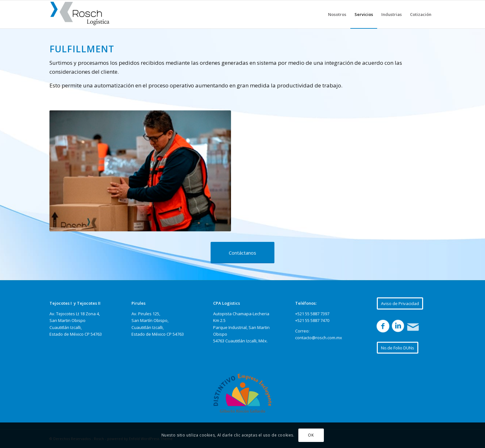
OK (311, 435)
